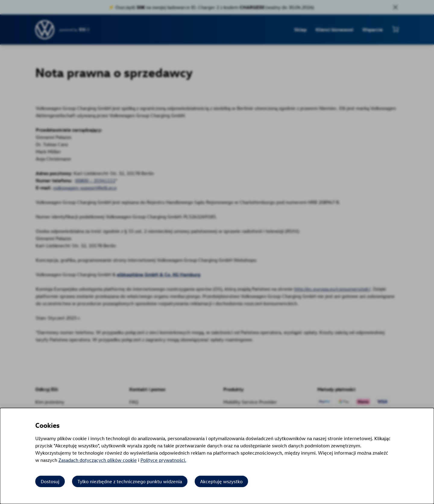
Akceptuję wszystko (221, 481)
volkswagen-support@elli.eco (84, 188)
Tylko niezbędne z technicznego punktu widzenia (130, 481)
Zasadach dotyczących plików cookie (98, 460)
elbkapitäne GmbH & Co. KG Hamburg (157, 274)
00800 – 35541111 (94, 180)
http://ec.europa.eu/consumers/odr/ (331, 289)
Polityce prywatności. (163, 460)
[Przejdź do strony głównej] (45, 30)
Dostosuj (50, 481)
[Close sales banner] (395, 7)
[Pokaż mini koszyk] (395, 29)
